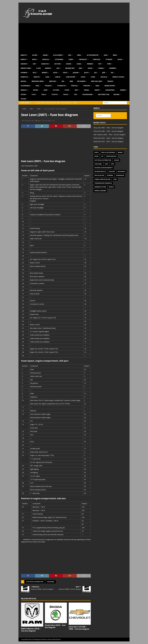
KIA (112, 73)
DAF (34, 64)
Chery (71, 59)
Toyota (54, 94)
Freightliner (26, 68)
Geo (58, 68)
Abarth (24, 55)
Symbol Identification (102, 179)
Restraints (122, 172)
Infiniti (45, 73)
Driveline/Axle (111, 156)
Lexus (83, 77)
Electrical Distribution (35, 582)
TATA (34, 94)
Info (113, 164)
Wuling (116, 94)
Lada (47, 77)
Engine (117, 160)
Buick (34, 59)
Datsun (57, 64)
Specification (99, 175)
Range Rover (110, 86)
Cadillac (46, 59)
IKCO (34, 73)
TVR (75, 94)
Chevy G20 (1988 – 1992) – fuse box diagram (108, 131)
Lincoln (104, 77)
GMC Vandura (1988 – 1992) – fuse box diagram (109, 135)
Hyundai (24, 73)
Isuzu (55, 73)
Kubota (37, 77)
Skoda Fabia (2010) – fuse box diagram (55, 626)
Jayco (86, 73)
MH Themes (57, 639)
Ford (109, 64)
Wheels (111, 187)
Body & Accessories (108, 152)
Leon (46, 121)
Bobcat (24, 59)
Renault (24, 90)
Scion (67, 90)
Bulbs (96, 156)
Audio (97, 152)
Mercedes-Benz (38, 81)
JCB (95, 73)
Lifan (93, 77)
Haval (90, 68)
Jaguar (76, 73)
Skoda (86, 90)
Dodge (69, 64)
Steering (110, 175)
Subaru (123, 90)
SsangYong (110, 90)
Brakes (120, 152)
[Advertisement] (74, 37)
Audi (106, 55)
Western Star (104, 94)
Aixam (45, 55)
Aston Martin (92, 55)
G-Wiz (39, 68)
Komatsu (24, 77)
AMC (70, 55)
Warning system (100, 187)
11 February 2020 (29, 121)
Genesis (48, 68)
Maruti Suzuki (118, 77)
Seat (76, 90)
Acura (35, 55)
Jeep (104, 73)
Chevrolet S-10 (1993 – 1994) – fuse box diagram (79, 628)
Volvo (66, 94)
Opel (37, 86)
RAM (97, 86)
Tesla (43, 94)
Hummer (112, 68)
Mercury (53, 81)
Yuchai (23, 99)
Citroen (109, 59)
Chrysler (96, 59)
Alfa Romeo (58, 55)
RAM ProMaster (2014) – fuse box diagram (31, 630)
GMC (80, 68)
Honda (101, 68)
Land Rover (70, 77)
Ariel (79, 55)
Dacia (120, 59)
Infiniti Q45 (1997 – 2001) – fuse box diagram (108, 141)
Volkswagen (87, 94)
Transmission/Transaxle (103, 183)
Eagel (79, 64)
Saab (45, 90)
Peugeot (48, 86)
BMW (115, 55)
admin (39, 121)
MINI (71, 81)
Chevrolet (83, 59)
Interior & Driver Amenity (104, 168)
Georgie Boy (70, 68)
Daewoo (24, 64)
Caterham (59, 59)
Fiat (100, 64)
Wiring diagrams (100, 191)
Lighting (112, 172)
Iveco (65, 73)
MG (63, 81)
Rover (35, 90)
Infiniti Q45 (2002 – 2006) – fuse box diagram (108, 138)
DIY (102, 156)
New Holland (96, 81)
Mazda (23, 81)
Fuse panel (51, 582)
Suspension (120, 175)
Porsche (87, 86)
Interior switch (100, 172)
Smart (97, 90)
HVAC (107, 164)
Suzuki (23, 94)
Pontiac (74, 86)
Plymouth (61, 86)
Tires (115, 179)
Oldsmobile (25, 86)
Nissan (110, 81)
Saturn (56, 90)
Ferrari (90, 64)
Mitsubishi (81, 81)
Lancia (58, 77)
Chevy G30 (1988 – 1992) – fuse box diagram (108, 128)
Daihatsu (45, 64)
